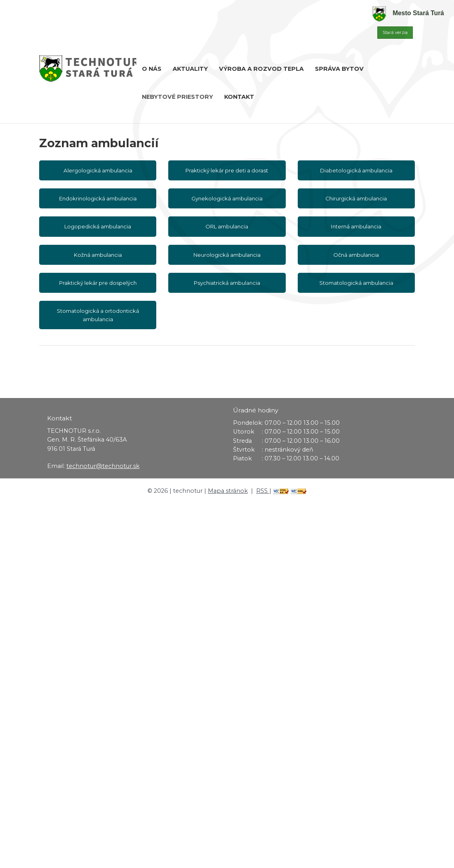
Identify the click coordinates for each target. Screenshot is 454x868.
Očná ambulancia (356, 255)
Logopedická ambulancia (98, 226)
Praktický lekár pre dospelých (98, 283)
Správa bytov (339, 69)
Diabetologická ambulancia (356, 170)
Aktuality (190, 69)
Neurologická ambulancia (227, 255)
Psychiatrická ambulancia (227, 283)
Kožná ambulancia (98, 255)
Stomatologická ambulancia (356, 283)
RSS (263, 491)
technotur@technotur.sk (103, 466)
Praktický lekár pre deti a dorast (227, 170)
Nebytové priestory (177, 97)
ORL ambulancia (227, 226)
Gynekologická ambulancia (227, 198)
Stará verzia (395, 32)
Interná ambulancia (356, 226)
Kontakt (239, 97)
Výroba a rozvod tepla (261, 69)
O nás (152, 69)
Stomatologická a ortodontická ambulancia (98, 315)
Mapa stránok (228, 491)
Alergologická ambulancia (98, 170)
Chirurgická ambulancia (356, 198)
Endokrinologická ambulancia (98, 198)
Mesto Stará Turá (408, 13)
